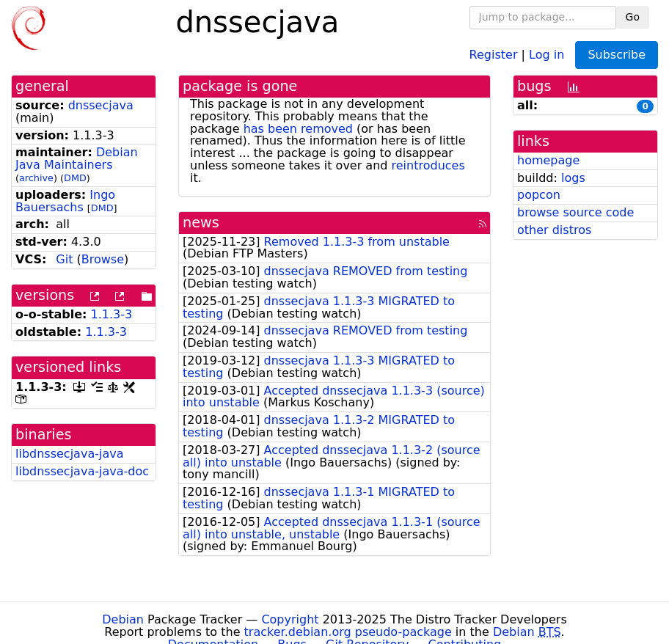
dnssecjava (101, 105)
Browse (103, 259)
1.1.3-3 (112, 314)
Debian (123, 619)
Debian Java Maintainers (77, 158)
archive (36, 178)
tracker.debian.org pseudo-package (348, 632)
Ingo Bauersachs (65, 201)
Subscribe (617, 55)
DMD (75, 178)
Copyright (290, 619)
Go (633, 17)
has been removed (298, 129)
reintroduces (428, 165)
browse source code (575, 212)
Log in (546, 54)
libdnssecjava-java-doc (82, 471)
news (201, 223)
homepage (548, 160)
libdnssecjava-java (69, 454)
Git (64, 259)
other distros (554, 230)
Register (494, 54)
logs (573, 178)
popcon (539, 195)
